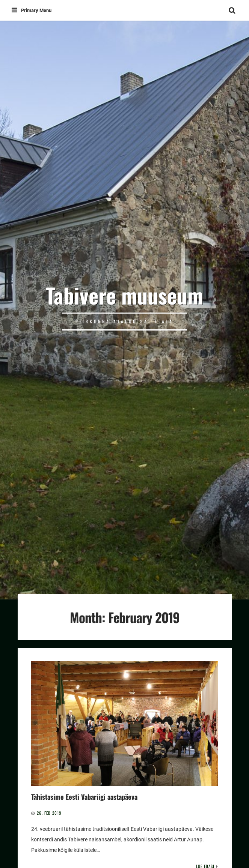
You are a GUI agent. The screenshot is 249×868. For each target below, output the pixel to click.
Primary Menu (32, 10)
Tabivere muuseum (124, 295)
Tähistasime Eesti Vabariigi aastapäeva (84, 797)
